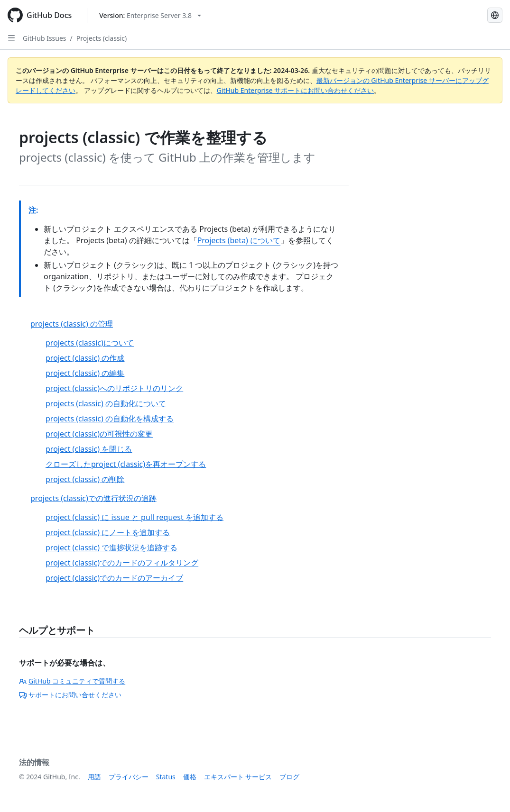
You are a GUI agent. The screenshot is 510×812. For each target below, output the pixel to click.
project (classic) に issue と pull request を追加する (134, 517)
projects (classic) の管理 (72, 324)
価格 (190, 777)
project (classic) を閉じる (89, 449)
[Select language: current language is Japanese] (495, 15)
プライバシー (129, 777)
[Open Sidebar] (11, 38)
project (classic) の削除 (85, 479)
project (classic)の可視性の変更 (99, 434)
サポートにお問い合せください (70, 695)
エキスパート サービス (238, 777)
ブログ (289, 777)
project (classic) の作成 (85, 358)
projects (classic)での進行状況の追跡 (93, 498)
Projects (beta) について (239, 240)
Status (166, 777)
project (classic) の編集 (85, 373)
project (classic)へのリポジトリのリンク (114, 388)
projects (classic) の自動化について (106, 403)
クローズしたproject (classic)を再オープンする (126, 464)
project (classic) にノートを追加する (108, 532)
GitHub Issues (45, 38)
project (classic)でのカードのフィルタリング (122, 563)
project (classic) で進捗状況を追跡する (111, 547)
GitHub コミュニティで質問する (72, 681)
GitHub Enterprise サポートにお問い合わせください (296, 90)
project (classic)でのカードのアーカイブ (114, 578)
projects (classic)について (90, 343)
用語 (94, 777)
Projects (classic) (102, 38)
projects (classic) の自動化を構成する (110, 419)
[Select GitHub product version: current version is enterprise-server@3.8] (150, 15)
